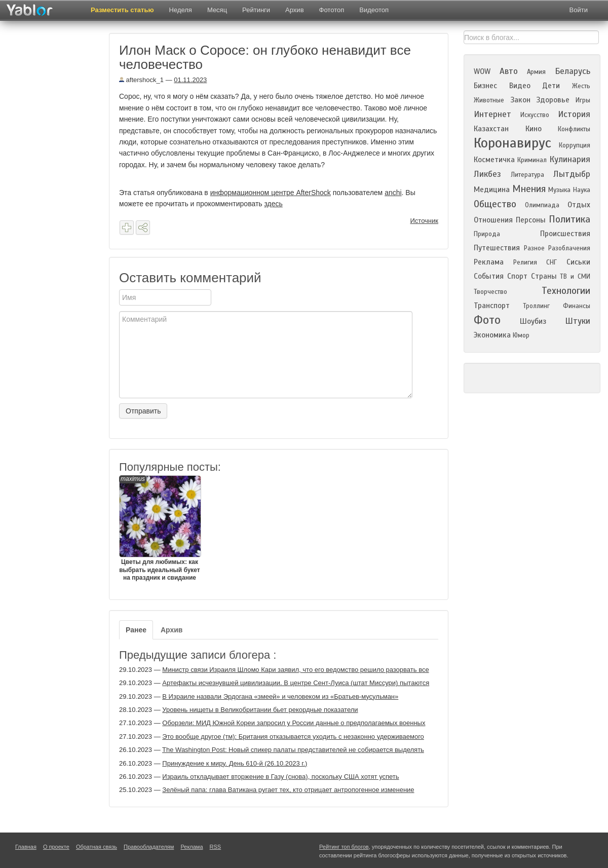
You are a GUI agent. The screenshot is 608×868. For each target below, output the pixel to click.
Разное (534, 248)
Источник (425, 221)
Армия (536, 72)
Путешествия (497, 248)
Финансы (577, 306)
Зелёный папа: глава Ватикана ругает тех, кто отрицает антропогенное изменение (288, 790)
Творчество (490, 292)
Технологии (566, 291)
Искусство (535, 115)
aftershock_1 (141, 80)
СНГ (552, 262)
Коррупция (575, 145)
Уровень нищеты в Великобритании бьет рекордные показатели (260, 710)
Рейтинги (256, 10)
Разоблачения (569, 248)
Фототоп (332, 10)
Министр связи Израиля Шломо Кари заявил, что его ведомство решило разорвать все (295, 670)
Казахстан (491, 129)
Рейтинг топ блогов (344, 847)
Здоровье (553, 100)
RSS (216, 847)
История (574, 114)
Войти (579, 10)
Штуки (578, 321)
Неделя (181, 10)
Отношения (493, 220)
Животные (489, 100)
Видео (520, 86)
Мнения (529, 189)
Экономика (492, 335)
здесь (273, 204)
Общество (495, 204)
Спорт (517, 276)
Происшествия (565, 234)
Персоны (531, 220)
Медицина (492, 190)
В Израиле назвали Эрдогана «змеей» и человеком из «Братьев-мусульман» (280, 696)
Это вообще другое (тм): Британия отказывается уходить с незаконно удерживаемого (293, 737)
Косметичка (494, 160)
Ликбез (487, 174)
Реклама (489, 262)
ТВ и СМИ (575, 277)
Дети (551, 86)
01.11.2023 (190, 80)
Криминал (532, 160)
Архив (294, 10)
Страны (544, 276)
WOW (482, 71)
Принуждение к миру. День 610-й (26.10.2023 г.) (235, 763)
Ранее (136, 630)
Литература (527, 175)
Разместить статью (122, 10)
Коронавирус (512, 143)
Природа (487, 234)
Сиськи (578, 262)
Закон (520, 100)
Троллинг (536, 306)
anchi (393, 193)
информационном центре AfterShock (271, 193)
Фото (487, 320)
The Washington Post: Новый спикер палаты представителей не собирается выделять (293, 750)
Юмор (521, 335)
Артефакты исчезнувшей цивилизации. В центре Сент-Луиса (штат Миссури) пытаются (296, 683)
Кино (534, 129)
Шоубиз (533, 321)
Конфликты (574, 129)
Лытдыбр (572, 174)
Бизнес (485, 86)
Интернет (492, 114)
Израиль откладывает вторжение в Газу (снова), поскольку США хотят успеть (280, 777)
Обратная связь (97, 847)
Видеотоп (374, 10)
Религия (525, 262)
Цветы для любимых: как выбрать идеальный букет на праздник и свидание (160, 528)
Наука (582, 190)
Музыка (559, 190)
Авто (509, 71)
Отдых (579, 205)
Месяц (217, 10)
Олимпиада (542, 205)
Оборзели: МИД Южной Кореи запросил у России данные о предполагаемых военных (294, 723)
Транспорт (492, 306)
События (489, 276)
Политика (569, 219)
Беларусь (573, 71)
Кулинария (570, 159)
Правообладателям (149, 847)
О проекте (56, 847)
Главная (26, 847)
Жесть (581, 86)
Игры (583, 100)
